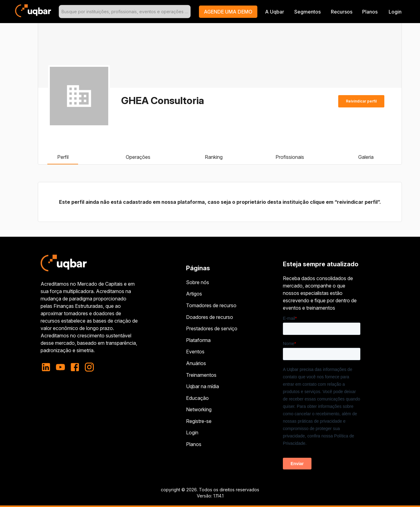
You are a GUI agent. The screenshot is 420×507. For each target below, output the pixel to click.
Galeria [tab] (366, 157)
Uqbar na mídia (202, 386)
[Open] (188, 12)
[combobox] (125, 12)
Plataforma (198, 340)
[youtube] (60, 367)
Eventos (195, 352)
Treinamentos (201, 375)
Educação (197, 398)
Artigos (194, 294)
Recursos (342, 12)
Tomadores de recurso (211, 305)
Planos (370, 12)
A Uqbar (275, 12)
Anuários (196, 363)
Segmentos (307, 12)
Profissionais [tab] (290, 157)
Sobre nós (198, 282)
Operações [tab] (138, 157)
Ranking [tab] (214, 157)
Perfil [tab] (63, 157)
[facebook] (75, 367)
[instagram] (89, 367)
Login (192, 433)
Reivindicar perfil (361, 101)
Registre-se (199, 421)
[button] (228, 12)
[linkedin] (48, 367)
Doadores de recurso (210, 317)
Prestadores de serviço (212, 328)
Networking (199, 409)
